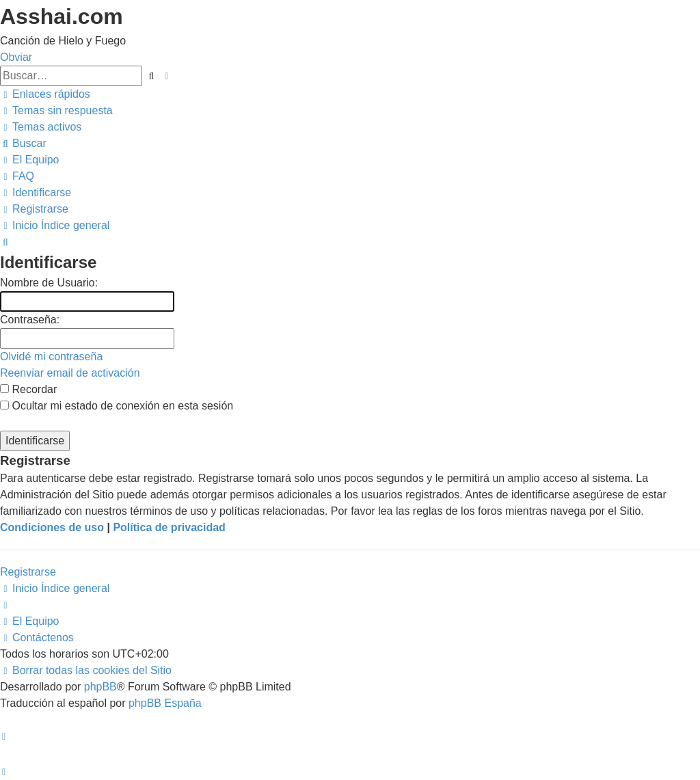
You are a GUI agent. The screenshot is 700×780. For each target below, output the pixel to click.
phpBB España (165, 703)
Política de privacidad (169, 527)
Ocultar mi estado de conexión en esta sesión (117, 406)
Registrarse (28, 572)
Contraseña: (30, 320)
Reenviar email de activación (70, 373)
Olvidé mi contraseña (51, 357)
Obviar (16, 57)
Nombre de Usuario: (49, 283)
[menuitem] (56, 110)
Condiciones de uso (52, 527)
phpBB (100, 687)
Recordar (28, 389)
